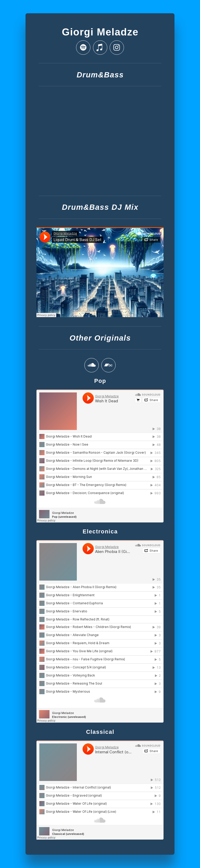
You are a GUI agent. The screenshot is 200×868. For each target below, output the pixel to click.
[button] (83, 48)
